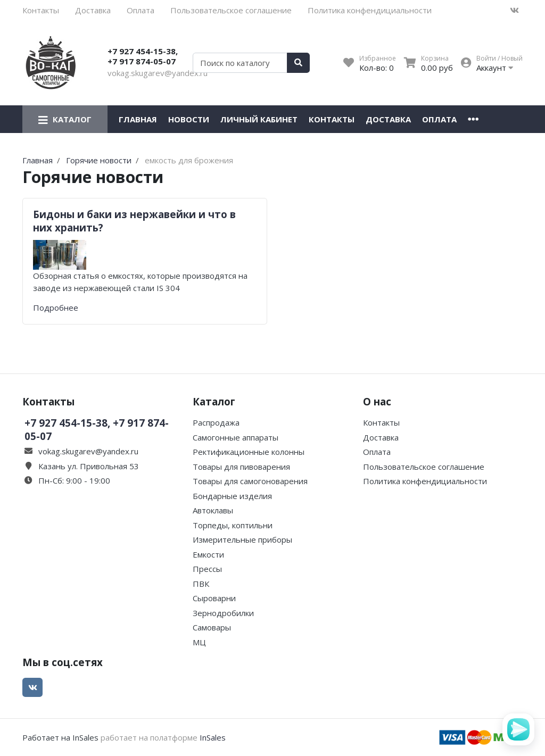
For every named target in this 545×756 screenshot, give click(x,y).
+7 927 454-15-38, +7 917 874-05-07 (143, 56)
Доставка (93, 10)
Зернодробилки (223, 613)
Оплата (141, 10)
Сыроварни (214, 598)
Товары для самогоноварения (250, 481)
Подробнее (56, 308)
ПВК (201, 584)
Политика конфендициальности (370, 10)
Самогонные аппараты (236, 437)
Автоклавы (213, 510)
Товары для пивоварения (241, 467)
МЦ (199, 642)
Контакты (41, 10)
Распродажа (216, 422)
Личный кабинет (259, 119)
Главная (138, 119)
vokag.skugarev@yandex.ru (158, 73)
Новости (189, 119)
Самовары (212, 627)
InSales (213, 737)
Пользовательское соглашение (231, 10)
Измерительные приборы (242, 539)
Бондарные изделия (232, 496)
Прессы (207, 569)
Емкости (208, 554)
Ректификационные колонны (249, 452)
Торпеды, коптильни (233, 525)
